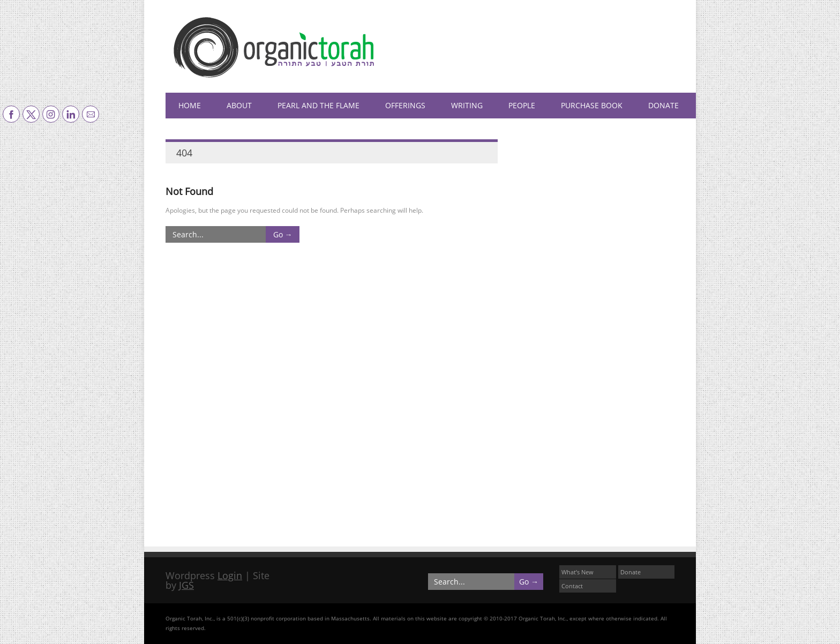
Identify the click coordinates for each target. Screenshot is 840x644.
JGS (186, 585)
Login (230, 575)
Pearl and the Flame (318, 106)
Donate (663, 106)
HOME (190, 106)
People (522, 106)
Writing (467, 106)
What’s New (577, 572)
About (239, 106)
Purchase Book (592, 106)
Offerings (405, 106)
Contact (572, 586)
